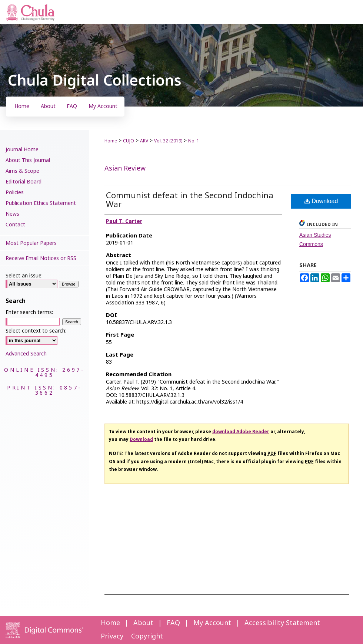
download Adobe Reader (241, 432)
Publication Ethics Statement (41, 203)
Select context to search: (36, 331)
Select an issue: (24, 276)
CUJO (129, 141)
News (12, 214)
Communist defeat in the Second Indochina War (190, 200)
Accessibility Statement (282, 623)
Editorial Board (24, 182)
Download (321, 201)
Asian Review (125, 168)
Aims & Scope (22, 171)
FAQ (173, 623)
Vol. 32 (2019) (168, 141)
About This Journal (28, 160)
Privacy (112, 636)
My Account (212, 623)
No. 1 (194, 141)
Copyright (147, 636)
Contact (15, 225)
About (143, 623)
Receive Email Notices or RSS (41, 258)
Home (111, 141)
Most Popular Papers (31, 243)
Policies (15, 193)
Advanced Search (26, 354)
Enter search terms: (29, 312)
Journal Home (22, 150)
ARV (144, 141)
